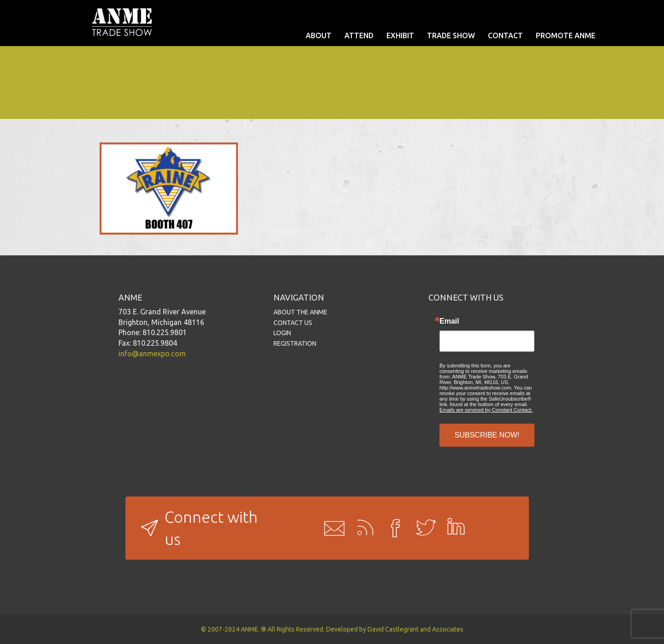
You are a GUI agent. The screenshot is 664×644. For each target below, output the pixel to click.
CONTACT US (293, 323)
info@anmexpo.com (152, 354)
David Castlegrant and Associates (415, 629)
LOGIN (282, 333)
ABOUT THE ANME (300, 312)
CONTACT (505, 35)
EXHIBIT (400, 35)
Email (449, 321)
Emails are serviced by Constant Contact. (486, 410)
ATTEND (359, 35)
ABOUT (319, 35)
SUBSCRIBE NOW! (487, 435)
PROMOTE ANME (566, 35)
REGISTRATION (295, 343)
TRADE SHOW (451, 35)
